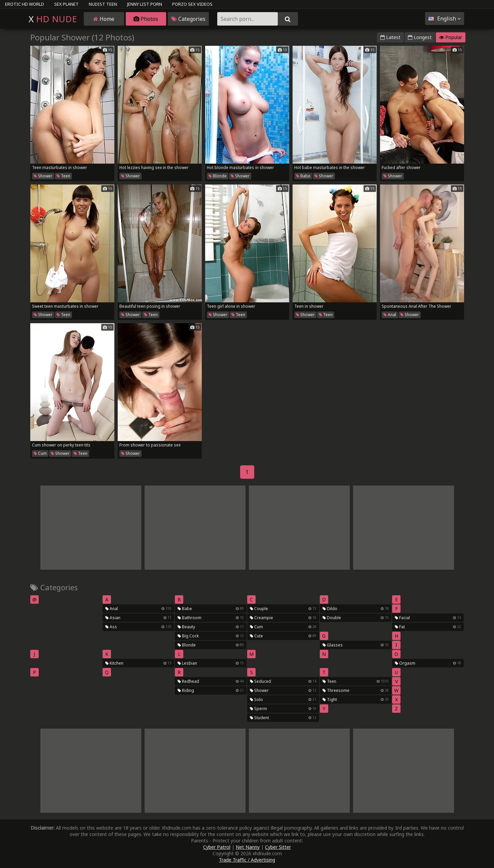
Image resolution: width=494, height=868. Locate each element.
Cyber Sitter (278, 847)
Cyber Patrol (217, 847)
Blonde (218, 176)
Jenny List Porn (145, 4)
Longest (420, 37)
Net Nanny (248, 847)
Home (104, 19)
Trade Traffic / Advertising (247, 860)
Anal (390, 315)
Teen (63, 176)
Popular (451, 37)
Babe (303, 176)
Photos (146, 19)
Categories (188, 19)
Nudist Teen (103, 4)
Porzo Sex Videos (192, 4)
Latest (390, 37)
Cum (40, 453)
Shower (43, 176)
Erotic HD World (25, 4)
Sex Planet (66, 4)
